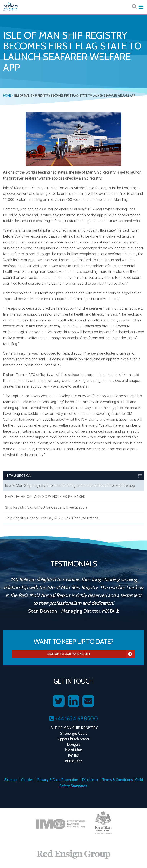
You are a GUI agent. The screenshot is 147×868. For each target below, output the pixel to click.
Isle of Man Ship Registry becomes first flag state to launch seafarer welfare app (70, 486)
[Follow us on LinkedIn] (73, 701)
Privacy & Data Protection (58, 780)
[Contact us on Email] (88, 701)
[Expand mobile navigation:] (141, 7)
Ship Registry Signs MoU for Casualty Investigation (46, 507)
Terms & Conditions (118, 780)
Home (8, 96)
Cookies (27, 780)
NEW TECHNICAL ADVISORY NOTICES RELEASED (45, 496)
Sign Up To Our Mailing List (91, 654)
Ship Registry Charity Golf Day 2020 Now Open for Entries (52, 518)
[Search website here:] (134, 6)
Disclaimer (90, 780)
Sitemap (11, 780)
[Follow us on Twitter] (59, 701)
